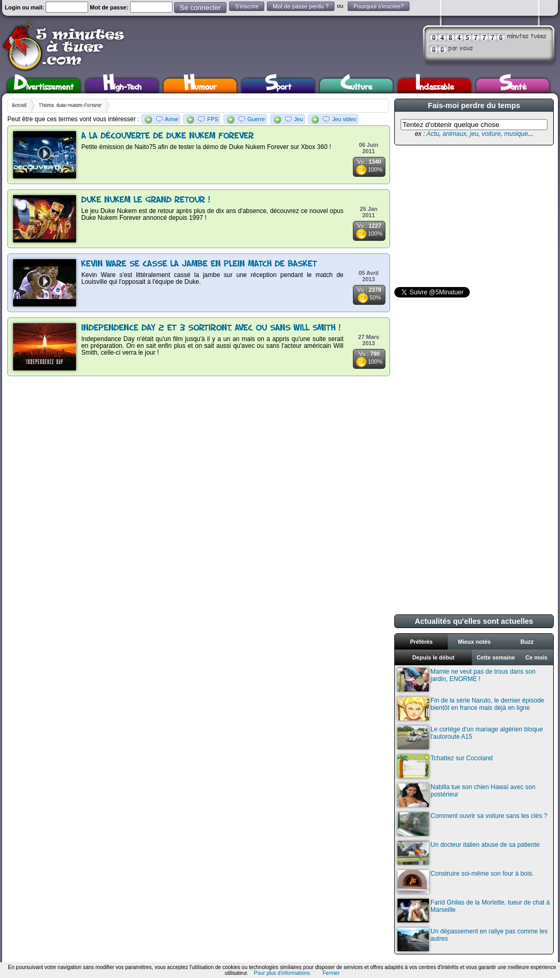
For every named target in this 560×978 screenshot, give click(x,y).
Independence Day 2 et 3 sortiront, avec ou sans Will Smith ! (211, 328)
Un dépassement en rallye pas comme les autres (472, 939)
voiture (491, 134)
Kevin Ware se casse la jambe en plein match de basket (199, 264)
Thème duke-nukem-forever (70, 105)
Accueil (19, 105)
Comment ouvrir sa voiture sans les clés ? (472, 824)
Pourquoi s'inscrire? (379, 6)
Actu (433, 134)
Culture (356, 86)
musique (516, 134)
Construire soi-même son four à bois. (466, 882)
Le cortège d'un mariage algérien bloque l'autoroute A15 (470, 737)
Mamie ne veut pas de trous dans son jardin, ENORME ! (466, 680)
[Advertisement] (473, 216)
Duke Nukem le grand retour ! (146, 200)
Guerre (256, 119)
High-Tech (122, 86)
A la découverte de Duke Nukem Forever (168, 136)
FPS (213, 119)
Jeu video (344, 119)
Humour (200, 86)
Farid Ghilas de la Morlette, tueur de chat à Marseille (473, 911)
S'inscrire (247, 6)
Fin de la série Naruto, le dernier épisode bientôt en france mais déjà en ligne (471, 709)
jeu (474, 134)
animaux (454, 134)
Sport (278, 86)
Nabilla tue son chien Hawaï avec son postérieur (466, 795)
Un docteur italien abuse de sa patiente (469, 853)
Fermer (331, 973)
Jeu (299, 119)
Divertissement (44, 86)
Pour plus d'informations (282, 973)
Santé (513, 86)
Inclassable (435, 86)
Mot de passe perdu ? (300, 6)
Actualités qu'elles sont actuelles (474, 621)
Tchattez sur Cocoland (445, 766)
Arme (171, 119)
